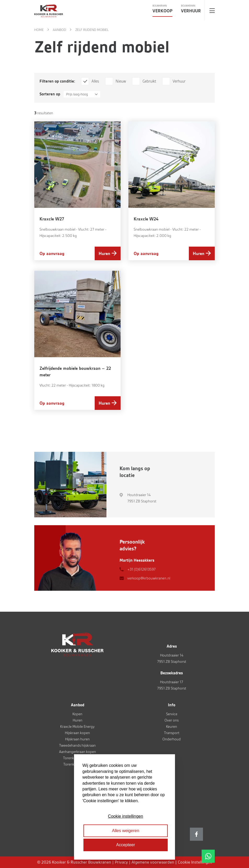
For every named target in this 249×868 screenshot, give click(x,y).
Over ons (172, 720)
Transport (172, 733)
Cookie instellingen (126, 816)
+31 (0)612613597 (142, 569)
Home (39, 30)
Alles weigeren (126, 831)
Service (172, 714)
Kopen (77, 714)
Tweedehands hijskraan (77, 745)
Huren (104, 253)
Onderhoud (172, 739)
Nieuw (121, 81)
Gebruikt (149, 81)
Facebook (196, 834)
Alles (95, 81)
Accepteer (126, 845)
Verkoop (162, 11)
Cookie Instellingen (195, 862)
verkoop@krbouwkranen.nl (149, 578)
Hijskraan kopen (77, 733)
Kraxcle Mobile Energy (77, 726)
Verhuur (191, 11)
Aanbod (60, 30)
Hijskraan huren (77, 739)
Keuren (172, 726)
